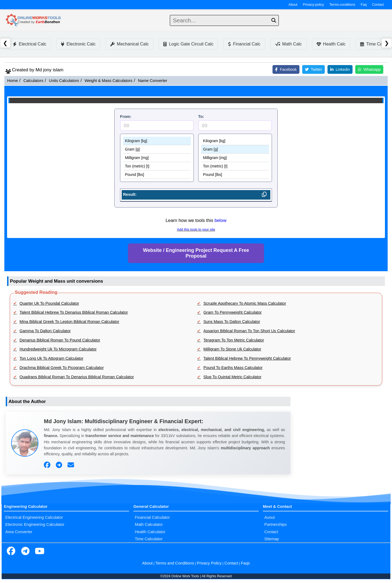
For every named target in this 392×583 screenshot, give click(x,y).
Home (12, 81)
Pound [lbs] (157, 175)
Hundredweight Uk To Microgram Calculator (58, 349)
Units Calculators (64, 81)
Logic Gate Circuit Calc (188, 44)
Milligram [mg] (157, 158)
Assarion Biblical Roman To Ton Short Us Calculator (249, 331)
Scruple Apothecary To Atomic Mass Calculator (245, 303)
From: (126, 117)
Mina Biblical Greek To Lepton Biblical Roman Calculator (69, 322)
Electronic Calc (78, 44)
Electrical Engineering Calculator (34, 517)
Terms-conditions (342, 5)
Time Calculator (149, 539)
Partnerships (275, 524)
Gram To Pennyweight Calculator (232, 312)
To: (201, 117)
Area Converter (19, 532)
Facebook (286, 69)
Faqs (245, 563)
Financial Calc (244, 44)
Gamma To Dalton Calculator (45, 331)
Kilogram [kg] (157, 141)
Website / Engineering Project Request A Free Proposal (196, 253)
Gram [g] (157, 149)
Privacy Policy (209, 563)
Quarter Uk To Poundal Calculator (49, 303)
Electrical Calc (30, 44)
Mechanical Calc (129, 44)
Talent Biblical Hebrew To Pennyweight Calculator (247, 358)
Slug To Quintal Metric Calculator (232, 377)
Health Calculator (150, 532)
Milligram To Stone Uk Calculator (232, 349)
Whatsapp (369, 69)
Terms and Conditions (175, 563)
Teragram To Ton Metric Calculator (234, 340)
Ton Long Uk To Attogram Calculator (51, 358)
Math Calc (289, 44)
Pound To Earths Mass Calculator (233, 368)
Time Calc (373, 44)
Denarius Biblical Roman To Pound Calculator (60, 340)
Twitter (313, 69)
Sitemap (272, 539)
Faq (364, 5)
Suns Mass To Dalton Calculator (232, 322)
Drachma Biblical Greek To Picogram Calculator (62, 368)
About (293, 5)
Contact (378, 5)
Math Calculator (149, 524)
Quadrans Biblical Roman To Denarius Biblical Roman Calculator (77, 377)
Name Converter (153, 81)
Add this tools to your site (196, 230)
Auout (269, 517)
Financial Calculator (152, 517)
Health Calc (331, 44)
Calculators (33, 81)
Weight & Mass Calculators (109, 81)
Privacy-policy (314, 5)
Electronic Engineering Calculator (35, 524)
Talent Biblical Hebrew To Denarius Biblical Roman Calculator (74, 312)
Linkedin (340, 69)
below (220, 220)
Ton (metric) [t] (157, 166)
